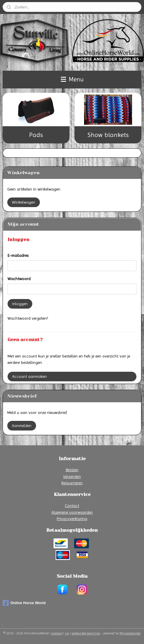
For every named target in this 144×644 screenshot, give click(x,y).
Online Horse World (24, 603)
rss (67, 633)
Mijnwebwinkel (130, 633)
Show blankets (108, 135)
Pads (36, 135)
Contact (72, 506)
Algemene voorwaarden (72, 512)
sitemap (57, 633)
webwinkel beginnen (86, 633)
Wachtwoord (19, 279)
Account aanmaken (30, 376)
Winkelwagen (24, 202)
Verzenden (72, 476)
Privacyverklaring (72, 519)
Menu (72, 79)
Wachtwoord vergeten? (28, 318)
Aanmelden (22, 426)
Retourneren (72, 483)
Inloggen (20, 304)
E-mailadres (18, 255)
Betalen (72, 470)
